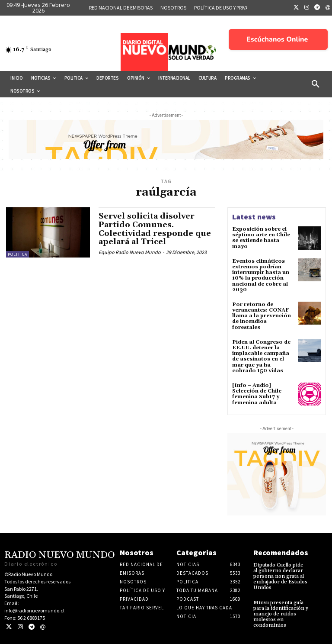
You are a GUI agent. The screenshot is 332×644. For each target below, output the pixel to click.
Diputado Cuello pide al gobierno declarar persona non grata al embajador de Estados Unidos (280, 576)
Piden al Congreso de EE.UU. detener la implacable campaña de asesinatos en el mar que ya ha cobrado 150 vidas (261, 356)
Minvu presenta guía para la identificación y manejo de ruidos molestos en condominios (281, 614)
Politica (18, 254)
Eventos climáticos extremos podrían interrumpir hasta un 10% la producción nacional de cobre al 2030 (261, 275)
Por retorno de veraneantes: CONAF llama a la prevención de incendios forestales (262, 316)
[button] (316, 84)
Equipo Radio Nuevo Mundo (130, 252)
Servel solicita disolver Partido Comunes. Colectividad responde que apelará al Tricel (155, 229)
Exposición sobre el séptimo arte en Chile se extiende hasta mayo (261, 238)
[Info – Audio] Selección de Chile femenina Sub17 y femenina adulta (257, 394)
